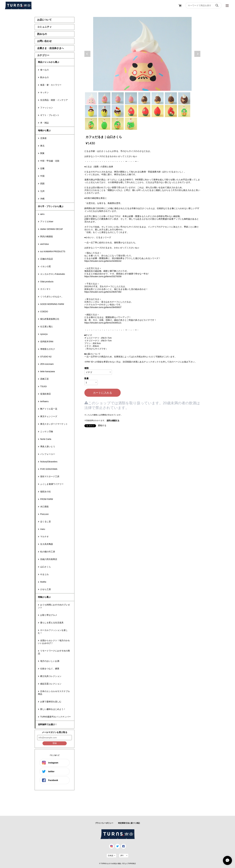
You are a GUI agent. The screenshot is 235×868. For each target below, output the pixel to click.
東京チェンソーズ (49, 416)
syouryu (44, 334)
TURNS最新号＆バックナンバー (55, 717)
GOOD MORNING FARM (52, 304)
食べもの (44, 70)
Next (197, 54)
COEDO (44, 312)
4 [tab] (131, 98)
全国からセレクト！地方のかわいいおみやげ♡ (54, 642)
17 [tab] (91, 124)
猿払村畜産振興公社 (50, 319)
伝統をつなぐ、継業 (50, 669)
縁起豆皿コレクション (51, 684)
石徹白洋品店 (47, 259)
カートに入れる (103, 393)
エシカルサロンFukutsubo (53, 274)
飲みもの (44, 77)
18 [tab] (104, 124)
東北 (42, 146)
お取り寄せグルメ (49, 615)
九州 (42, 191)
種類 (86, 368)
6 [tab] (158, 98)
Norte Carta (46, 439)
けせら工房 (46, 589)
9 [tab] (91, 111)
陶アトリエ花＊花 (49, 409)
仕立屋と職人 (47, 327)
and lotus (45, 244)
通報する (102, 425)
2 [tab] (104, 98)
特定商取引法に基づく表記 (129, 823)
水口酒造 (44, 507)
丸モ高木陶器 (47, 544)
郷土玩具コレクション (51, 676)
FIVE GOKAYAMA (49, 469)
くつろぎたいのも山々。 (52, 297)
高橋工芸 (44, 379)
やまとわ (44, 574)
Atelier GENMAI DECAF (52, 229)
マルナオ (44, 537)
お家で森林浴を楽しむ (51, 702)
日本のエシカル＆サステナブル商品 (54, 693)
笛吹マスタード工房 (50, 476)
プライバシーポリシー (104, 823)
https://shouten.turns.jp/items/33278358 (103, 276)
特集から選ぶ (44, 597)
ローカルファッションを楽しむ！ (53, 632)
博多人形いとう (48, 446)
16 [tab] (184, 111)
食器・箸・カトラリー (51, 85)
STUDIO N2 (46, 357)
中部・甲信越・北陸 (50, 161)
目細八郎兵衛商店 (49, 559)
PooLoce (44, 514)
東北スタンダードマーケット (54, 424)
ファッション (47, 108)
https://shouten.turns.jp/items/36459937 (103, 307)
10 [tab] (104, 111)
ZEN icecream (47, 364)
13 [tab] (144, 111)
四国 (42, 184)
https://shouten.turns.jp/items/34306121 (103, 323)
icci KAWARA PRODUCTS (53, 251)
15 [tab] (171, 111)
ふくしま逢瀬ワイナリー (52, 484)
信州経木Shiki (47, 341)
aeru (42, 214)
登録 (55, 743)
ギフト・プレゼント (50, 115)
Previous (87, 54)
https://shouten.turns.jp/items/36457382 (103, 292)
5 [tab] (144, 98)
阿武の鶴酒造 (47, 236)
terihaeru (44, 401)
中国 (42, 176)
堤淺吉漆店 (46, 394)
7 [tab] (171, 98)
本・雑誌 (44, 123)
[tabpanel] (142, 54)
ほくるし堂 (46, 522)
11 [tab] (118, 111)
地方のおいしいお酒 (50, 661)
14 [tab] (158, 111)
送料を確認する (113, 420)
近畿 (42, 168)
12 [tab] (131, 111)
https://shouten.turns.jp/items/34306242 (103, 261)
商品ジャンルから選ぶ (49, 62)
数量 (86, 378)
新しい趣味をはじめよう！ (53, 709)
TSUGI (43, 386)
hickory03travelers (49, 462)
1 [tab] (91, 98)
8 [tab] (184, 98)
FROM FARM (47, 499)
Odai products (47, 282)
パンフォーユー (48, 454)
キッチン (44, 92)
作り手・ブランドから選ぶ (51, 206)
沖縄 (42, 199)
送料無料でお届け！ (47, 724)
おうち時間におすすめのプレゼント (54, 606)
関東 (42, 153)
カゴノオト (46, 289)
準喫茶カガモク (48, 349)
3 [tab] (118, 98)
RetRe (43, 582)
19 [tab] (118, 124)
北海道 (43, 138)
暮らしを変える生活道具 (52, 623)
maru (43, 529)
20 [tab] (131, 124)
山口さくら (46, 567)
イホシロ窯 (46, 266)
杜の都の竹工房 (48, 552)
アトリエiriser (47, 222)
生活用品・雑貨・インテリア (54, 100)
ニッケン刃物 (47, 432)
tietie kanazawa (48, 371)
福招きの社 (46, 492)
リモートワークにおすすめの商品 (54, 652)
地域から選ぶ (44, 130)
